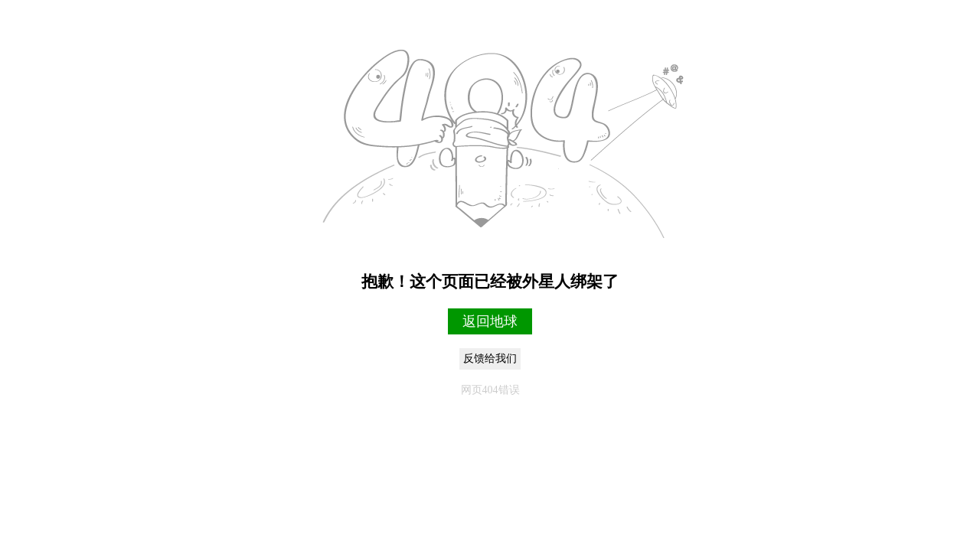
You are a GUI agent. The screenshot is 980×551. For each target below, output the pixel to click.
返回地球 (490, 321)
